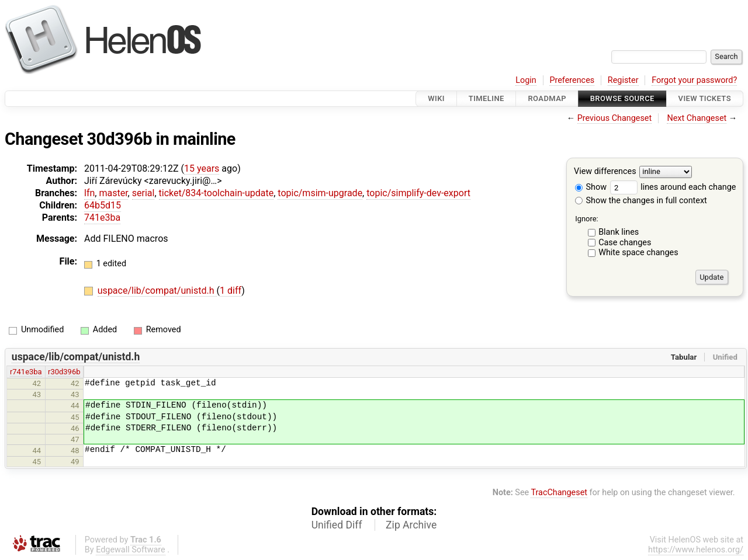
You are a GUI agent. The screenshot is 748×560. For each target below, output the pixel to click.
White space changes (638, 253)
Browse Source (622, 98)
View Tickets (705, 98)
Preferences (572, 80)
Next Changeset (697, 118)
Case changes (625, 243)
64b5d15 (103, 205)
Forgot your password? (694, 80)
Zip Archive (411, 525)
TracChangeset (559, 493)
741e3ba (102, 218)
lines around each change (673, 187)
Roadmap (547, 98)
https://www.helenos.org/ (696, 550)
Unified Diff (337, 525)
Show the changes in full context (641, 201)
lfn (89, 193)
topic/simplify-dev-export (418, 193)
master (113, 193)
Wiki (436, 98)
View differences (605, 172)
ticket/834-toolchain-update (217, 193)
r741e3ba (26, 372)
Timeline (486, 98)
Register (623, 80)
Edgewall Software (131, 550)
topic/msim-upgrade (320, 193)
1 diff (231, 291)
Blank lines (619, 232)
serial (143, 193)
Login (526, 80)
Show (591, 187)
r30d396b (64, 372)
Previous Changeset (615, 118)
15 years (202, 168)
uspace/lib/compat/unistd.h (157, 291)
